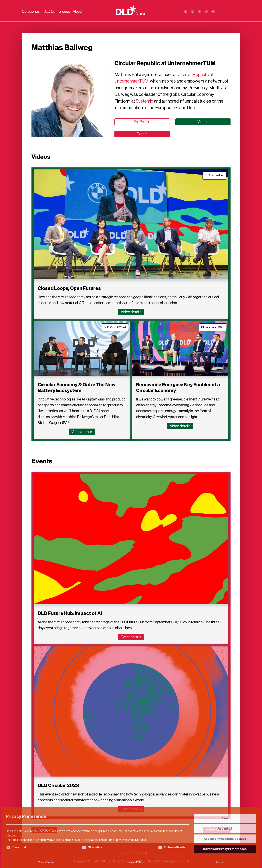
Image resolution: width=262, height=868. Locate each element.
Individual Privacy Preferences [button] (225, 849)
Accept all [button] (225, 829)
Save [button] (225, 818)
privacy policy (53, 840)
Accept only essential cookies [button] (225, 839)
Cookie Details (46, 862)
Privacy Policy (135, 862)
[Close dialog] (256, 811)
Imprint (220, 862)
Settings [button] (141, 840)
